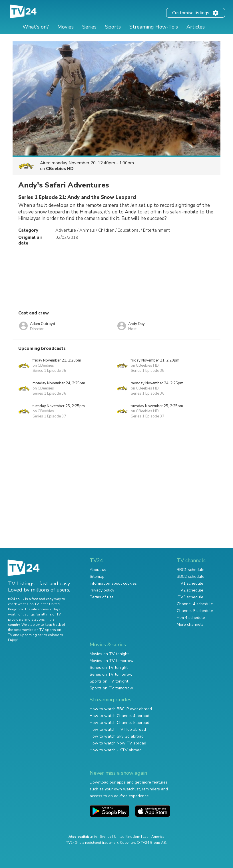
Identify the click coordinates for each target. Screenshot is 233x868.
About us (98, 570)
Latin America (154, 837)
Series (89, 27)
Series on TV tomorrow (111, 674)
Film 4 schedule (191, 618)
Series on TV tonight (109, 668)
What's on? (36, 27)
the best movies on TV (26, 630)
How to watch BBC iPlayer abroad (121, 709)
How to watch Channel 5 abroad (119, 723)
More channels (190, 624)
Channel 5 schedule (195, 611)
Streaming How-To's (154, 27)
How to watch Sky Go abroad (117, 736)
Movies (66, 27)
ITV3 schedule (190, 597)
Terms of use (102, 597)
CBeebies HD (60, 169)
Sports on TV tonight (109, 681)
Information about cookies (113, 583)
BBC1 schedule (191, 570)
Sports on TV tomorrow (111, 688)
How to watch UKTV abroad (116, 750)
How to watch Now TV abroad (118, 743)
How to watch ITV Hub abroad (118, 729)
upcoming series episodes (42, 635)
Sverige (106, 837)
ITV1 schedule (190, 583)
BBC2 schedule (191, 577)
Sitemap (97, 577)
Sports (113, 27)
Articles (196, 27)
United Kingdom (127, 837)
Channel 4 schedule (195, 604)
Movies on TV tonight (109, 654)
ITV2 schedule (190, 590)
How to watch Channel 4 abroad (119, 716)
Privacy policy (102, 590)
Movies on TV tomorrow (112, 661)
